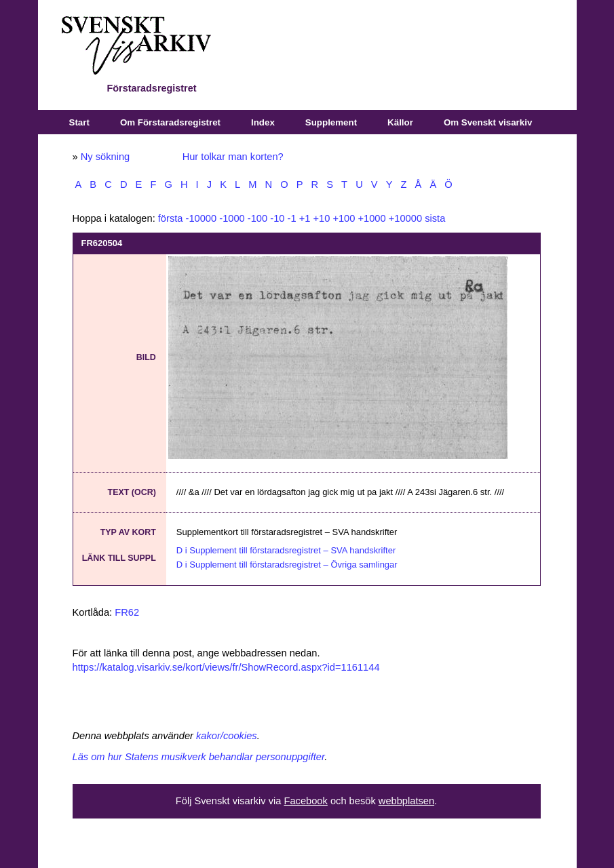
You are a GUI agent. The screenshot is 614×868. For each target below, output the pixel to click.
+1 (305, 218)
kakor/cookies (227, 736)
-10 (277, 218)
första (171, 218)
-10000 (202, 218)
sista (435, 218)
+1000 (371, 218)
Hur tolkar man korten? (233, 157)
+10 (321, 218)
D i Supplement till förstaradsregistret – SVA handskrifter (286, 550)
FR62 (127, 612)
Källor (400, 122)
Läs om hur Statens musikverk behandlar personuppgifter (199, 757)
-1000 (232, 218)
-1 (292, 218)
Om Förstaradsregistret (170, 122)
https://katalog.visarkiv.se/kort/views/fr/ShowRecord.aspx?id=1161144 (226, 667)
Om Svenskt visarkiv (488, 122)
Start (79, 122)
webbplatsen (406, 801)
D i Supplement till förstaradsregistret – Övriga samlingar (287, 565)
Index (263, 122)
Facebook (305, 801)
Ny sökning (105, 157)
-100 (257, 218)
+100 (344, 218)
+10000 (405, 218)
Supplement (331, 122)
